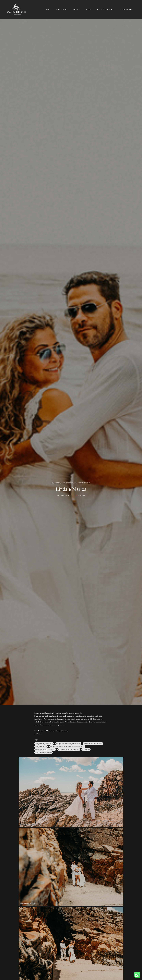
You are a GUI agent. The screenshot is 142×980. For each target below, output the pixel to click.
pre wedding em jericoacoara (45, 749)
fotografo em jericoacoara (44, 744)
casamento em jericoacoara (93, 744)
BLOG (89, 9)
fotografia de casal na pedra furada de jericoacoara (67, 747)
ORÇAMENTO (126, 9)
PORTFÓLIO (62, 9)
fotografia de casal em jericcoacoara (68, 744)
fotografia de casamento (43, 752)
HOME (48, 9)
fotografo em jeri (41, 747)
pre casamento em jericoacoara (69, 749)
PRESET (77, 9)
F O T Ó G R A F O (106, 9)
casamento (86, 749)
